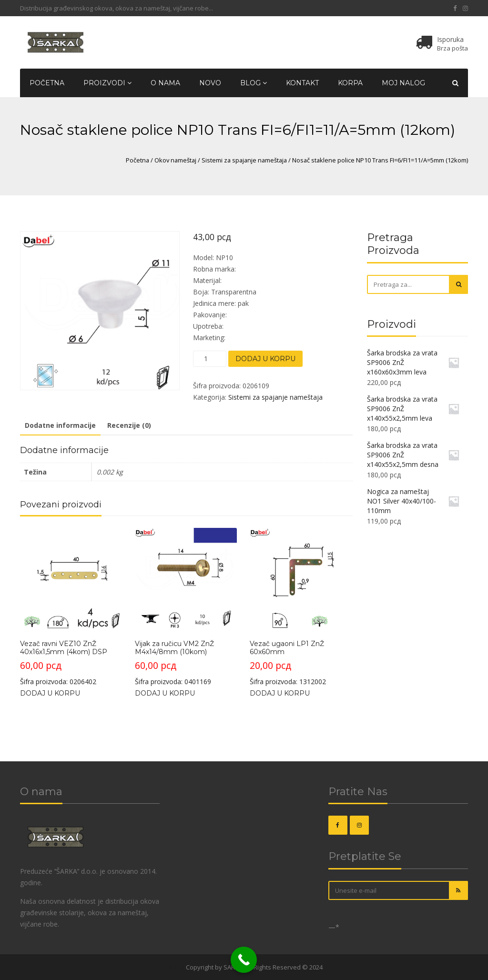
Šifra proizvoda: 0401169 (186, 607)
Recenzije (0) (129, 425)
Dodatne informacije (60, 425)
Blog (254, 83)
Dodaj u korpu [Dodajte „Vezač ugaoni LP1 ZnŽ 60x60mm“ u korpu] (280, 693)
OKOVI (175, 967)
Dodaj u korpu (265, 359)
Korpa (350, 83)
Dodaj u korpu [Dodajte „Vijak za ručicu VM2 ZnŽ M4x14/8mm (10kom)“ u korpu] (165, 693)
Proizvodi (107, 83)
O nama (165, 83)
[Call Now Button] (244, 960)
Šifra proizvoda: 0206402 (71, 607)
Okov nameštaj (175, 160)
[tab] (60, 426)
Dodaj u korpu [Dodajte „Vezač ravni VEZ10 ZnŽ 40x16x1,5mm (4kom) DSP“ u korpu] (50, 693)
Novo (210, 83)
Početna (47, 83)
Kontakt (302, 83)
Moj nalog (403, 83)
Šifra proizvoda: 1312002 (301, 607)
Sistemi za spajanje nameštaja (244, 160)
